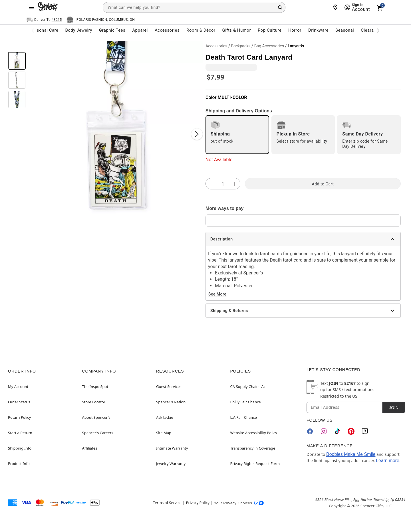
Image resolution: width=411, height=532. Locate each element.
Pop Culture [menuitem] (270, 30)
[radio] (237, 135)
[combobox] (194, 7)
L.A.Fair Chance (244, 417)
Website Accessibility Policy (254, 433)
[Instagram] (324, 431)
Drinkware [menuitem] (318, 30)
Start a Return (20, 433)
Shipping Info (20, 448)
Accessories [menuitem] (167, 30)
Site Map (164, 433)
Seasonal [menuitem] (345, 30)
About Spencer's (96, 417)
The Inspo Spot (95, 387)
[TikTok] (337, 431)
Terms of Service (167, 503)
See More (217, 294)
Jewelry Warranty (171, 464)
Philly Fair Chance (246, 402)
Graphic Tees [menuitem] (112, 30)
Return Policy (19, 417)
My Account (18, 387)
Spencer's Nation (171, 402)
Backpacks (241, 46)
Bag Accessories (269, 46)
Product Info (19, 464)
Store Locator (94, 402)
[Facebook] (310, 431)
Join (394, 408)
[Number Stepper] (223, 184)
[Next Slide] (197, 134)
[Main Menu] (31, 7)
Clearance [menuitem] (371, 30)
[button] (116, 128)
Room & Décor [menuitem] (201, 30)
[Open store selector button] (101, 20)
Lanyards (296, 46)
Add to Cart (323, 184)
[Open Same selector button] (44, 20)
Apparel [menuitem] (140, 30)
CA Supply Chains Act (249, 387)
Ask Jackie (165, 417)
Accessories (216, 46)
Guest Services (169, 387)
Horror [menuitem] (295, 30)
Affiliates (90, 448)
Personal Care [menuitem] (44, 30)
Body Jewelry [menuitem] (78, 30)
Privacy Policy (198, 503)
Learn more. (388, 461)
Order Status (19, 402)
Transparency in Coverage (253, 448)
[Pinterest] (351, 431)
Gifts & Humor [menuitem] (236, 30)
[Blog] (365, 431)
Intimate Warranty (172, 448)
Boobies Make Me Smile (351, 454)
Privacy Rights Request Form (255, 464)
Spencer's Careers (98, 433)
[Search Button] (280, 7)
